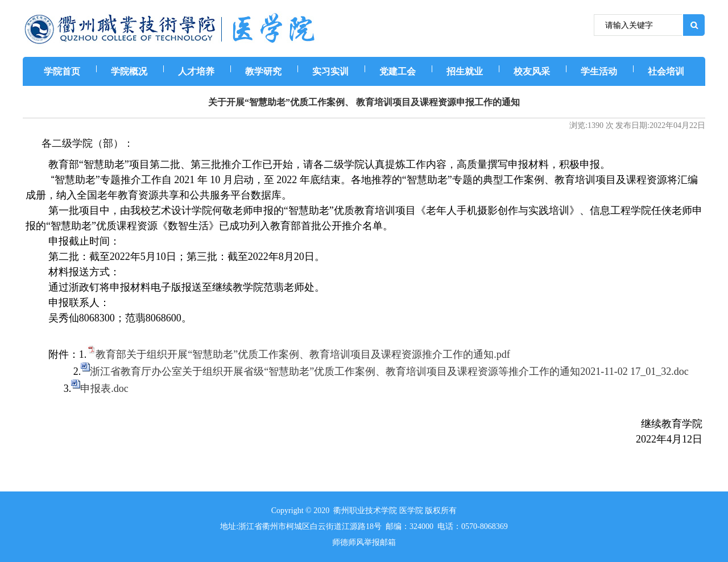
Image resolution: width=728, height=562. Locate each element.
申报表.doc (104, 389)
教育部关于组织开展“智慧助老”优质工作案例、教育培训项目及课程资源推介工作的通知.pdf (303, 354)
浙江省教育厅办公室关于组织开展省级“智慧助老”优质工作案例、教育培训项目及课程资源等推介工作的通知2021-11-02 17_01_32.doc (389, 371)
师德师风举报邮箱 (364, 542)
